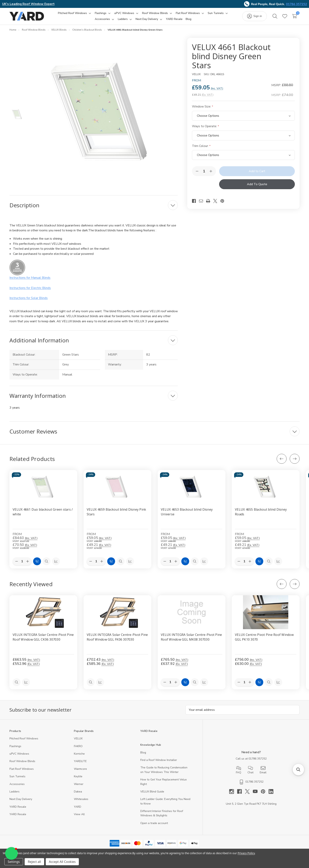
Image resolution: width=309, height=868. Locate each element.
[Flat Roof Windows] (188, 13)
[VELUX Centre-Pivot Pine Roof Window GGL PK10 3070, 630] (266, 612)
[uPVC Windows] (124, 13)
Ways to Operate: (205, 126)
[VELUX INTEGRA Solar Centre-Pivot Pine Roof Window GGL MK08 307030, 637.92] (192, 612)
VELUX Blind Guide (152, 792)
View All (79, 814)
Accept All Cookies (62, 862)
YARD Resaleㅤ (18, 814)
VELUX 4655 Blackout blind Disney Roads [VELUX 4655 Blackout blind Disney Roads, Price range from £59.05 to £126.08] (261, 512)
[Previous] (282, 459)
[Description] (94, 205)
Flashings (15, 746)
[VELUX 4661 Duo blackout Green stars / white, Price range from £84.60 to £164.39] (43, 487)
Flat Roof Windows (22, 769)
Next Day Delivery (21, 799)
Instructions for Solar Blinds (29, 298)
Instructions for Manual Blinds (30, 278)
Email (263, 770)
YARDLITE (80, 761)
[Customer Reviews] (154, 431)
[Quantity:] (170, 682)
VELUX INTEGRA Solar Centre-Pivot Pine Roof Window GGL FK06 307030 (117, 637)
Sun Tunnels (17, 776)
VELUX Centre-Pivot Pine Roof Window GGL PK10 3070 (264, 637)
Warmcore (80, 769)
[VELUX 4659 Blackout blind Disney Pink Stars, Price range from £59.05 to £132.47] (117, 487)
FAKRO (78, 746)
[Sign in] (255, 16)
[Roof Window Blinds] (155, 13)
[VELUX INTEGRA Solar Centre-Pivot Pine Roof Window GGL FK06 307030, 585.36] (117, 612)
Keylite (78, 776)
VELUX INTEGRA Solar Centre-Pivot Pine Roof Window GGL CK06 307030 (43, 637)
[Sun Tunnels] (216, 13)
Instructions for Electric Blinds (30, 288)
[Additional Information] (94, 340)
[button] (298, 770)
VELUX (78, 739)
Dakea (78, 792)
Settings (14, 862)
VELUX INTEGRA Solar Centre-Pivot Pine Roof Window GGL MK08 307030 (191, 637)
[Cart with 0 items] (295, 16)
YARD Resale (18, 807)
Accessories (17, 784)
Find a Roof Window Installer (159, 760)
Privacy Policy (246, 853)
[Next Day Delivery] (147, 19)
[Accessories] (102, 19)
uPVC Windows (19, 754)
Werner (79, 784)
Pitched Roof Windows (24, 739)
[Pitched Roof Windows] (72, 13)
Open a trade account (154, 823)
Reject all (34, 862)
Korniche (79, 754)
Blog (143, 753)
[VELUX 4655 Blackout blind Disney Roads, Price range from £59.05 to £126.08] (266, 487)
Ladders (14, 792)
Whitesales (81, 799)
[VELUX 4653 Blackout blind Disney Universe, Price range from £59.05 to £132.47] (192, 487)
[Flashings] (101, 13)
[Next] (295, 459)
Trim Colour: (201, 146)
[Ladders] (123, 19)
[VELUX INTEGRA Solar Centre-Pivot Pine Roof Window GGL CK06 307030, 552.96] (43, 612)
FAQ (239, 770)
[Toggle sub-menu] (89, 13)
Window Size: (202, 107)
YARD (78, 807)
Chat (250, 770)
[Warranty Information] (94, 396)
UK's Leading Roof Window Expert (28, 4)
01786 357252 (297, 4)
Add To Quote (257, 184)
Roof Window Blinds (22, 761)
